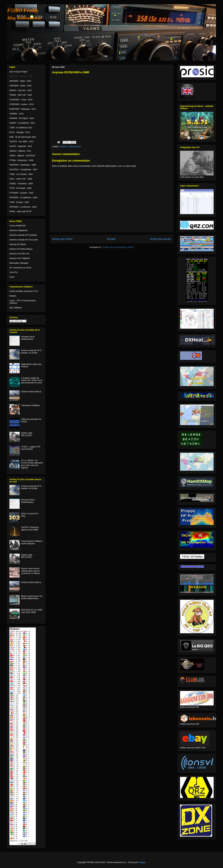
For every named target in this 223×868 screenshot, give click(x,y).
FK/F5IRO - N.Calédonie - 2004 (23, 197)
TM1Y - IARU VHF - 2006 (21, 179)
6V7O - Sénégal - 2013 (20, 132)
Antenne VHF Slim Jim (19, 254)
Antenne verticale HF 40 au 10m (24, 240)
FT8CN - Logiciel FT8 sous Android (31, 448)
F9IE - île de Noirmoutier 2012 (23, 137)
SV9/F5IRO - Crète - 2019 (21, 100)
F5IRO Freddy (23, 10)
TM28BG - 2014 (16, 114)
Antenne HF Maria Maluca (21, 249)
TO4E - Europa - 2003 (19, 202)
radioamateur (75, 146)
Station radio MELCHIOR (27, 434)
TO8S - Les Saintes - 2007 (21, 174)
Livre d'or (13, 272)
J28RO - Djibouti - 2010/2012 (22, 156)
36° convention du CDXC (20, 268)
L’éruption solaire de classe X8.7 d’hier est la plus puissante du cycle (32, 380)
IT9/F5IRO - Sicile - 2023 (20, 86)
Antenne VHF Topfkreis (20, 258)
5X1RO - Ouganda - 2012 (21, 146)
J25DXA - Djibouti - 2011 (20, 151)
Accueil (111, 239)
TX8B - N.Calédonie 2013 (21, 128)
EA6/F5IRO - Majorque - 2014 (23, 109)
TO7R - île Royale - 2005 (20, 188)
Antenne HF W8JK (18, 244)
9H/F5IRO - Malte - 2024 (20, 81)
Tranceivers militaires (31, 405)
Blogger (142, 862)
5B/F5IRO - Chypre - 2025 (21, 76)
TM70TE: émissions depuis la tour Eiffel (30, 528)
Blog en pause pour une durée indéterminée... (32, 597)
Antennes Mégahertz (19, 230)
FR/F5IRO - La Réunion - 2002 (23, 207)
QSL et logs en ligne (18, 72)
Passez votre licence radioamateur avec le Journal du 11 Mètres (31, 571)
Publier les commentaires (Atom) (118, 247)
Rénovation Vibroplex (19, 263)
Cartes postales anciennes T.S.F (24, 291)
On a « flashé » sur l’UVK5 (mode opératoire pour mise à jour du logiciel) (32, 464)
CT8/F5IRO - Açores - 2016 (21, 104)
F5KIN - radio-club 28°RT (21, 211)
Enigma (13, 296)
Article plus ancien (161, 239)
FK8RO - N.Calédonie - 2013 (22, 123)
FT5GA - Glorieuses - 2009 (21, 160)
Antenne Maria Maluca (31, 392)
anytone (63, 146)
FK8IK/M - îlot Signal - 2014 (22, 118)
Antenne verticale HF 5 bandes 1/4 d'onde (31, 352)
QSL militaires (16, 308)
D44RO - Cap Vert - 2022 (21, 90)
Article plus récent (62, 239)
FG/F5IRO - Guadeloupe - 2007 (23, 170)
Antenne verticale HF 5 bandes (23, 235)
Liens (12, 277)
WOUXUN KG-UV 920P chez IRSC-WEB (32, 611)
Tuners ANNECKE (17, 226)
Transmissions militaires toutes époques (32, 542)
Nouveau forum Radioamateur (28, 338)
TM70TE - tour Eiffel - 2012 (21, 142)
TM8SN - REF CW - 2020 (21, 95)
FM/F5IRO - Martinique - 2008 (23, 165)
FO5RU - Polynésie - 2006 (21, 184)
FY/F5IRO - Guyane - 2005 (21, 193)
